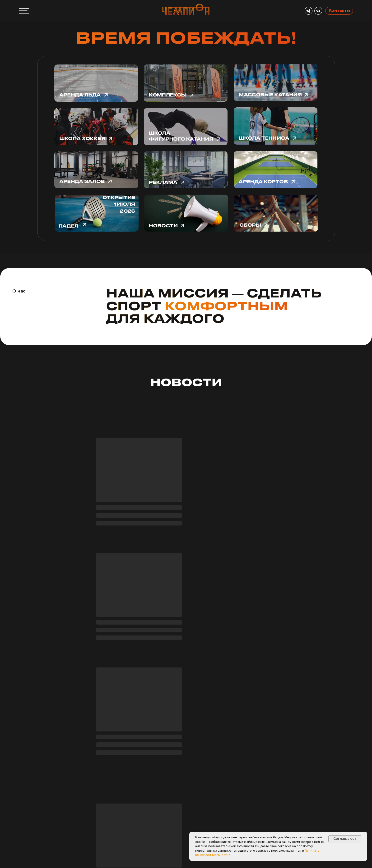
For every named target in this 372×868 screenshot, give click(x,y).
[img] (276, 213)
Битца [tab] (223, 758)
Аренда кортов (263, 182)
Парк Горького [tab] (245, 756)
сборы (250, 225)
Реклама (163, 183)
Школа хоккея (82, 139)
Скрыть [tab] (131, 758)
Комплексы (168, 95)
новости (163, 226)
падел (69, 226)
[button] (36, 827)
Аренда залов (82, 182)
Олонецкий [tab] (199, 758)
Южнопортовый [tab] (163, 758)
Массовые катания (270, 95)
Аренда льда (80, 95)
